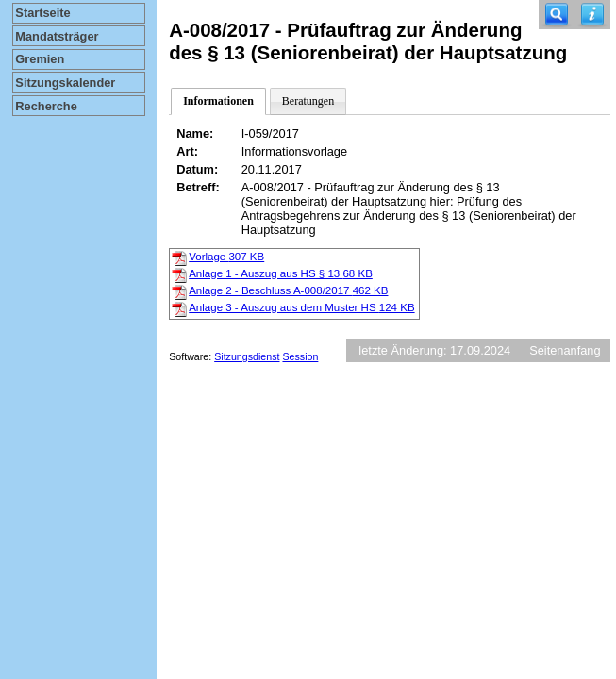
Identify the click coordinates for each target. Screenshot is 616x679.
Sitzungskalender (65, 83)
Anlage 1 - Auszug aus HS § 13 (281, 273)
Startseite (42, 13)
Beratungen (308, 101)
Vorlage (226, 257)
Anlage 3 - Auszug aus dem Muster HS (301, 307)
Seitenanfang (565, 350)
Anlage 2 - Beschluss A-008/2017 (288, 290)
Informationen (218, 101)
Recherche (46, 106)
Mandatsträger (57, 36)
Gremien (40, 59)
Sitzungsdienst (247, 356)
